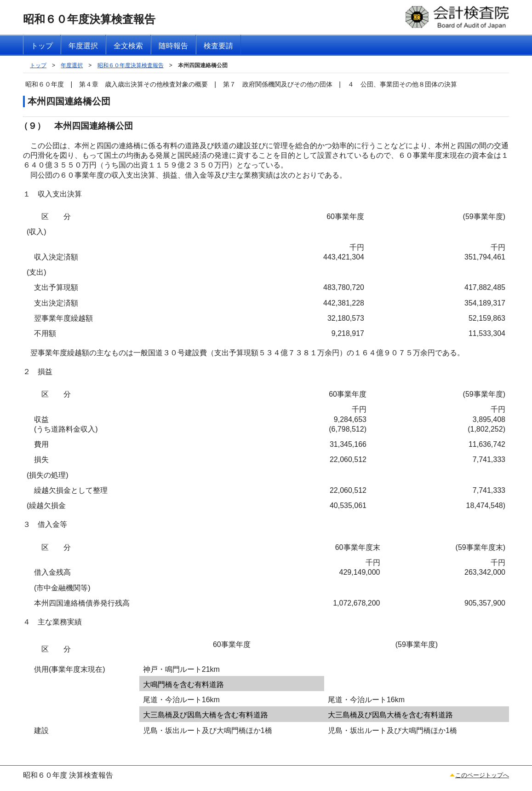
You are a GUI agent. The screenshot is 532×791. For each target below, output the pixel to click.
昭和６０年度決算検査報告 (131, 65)
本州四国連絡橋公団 (203, 65)
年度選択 (72, 65)
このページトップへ (482, 775)
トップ (38, 65)
